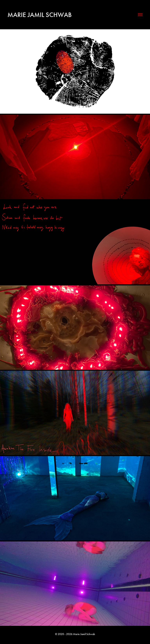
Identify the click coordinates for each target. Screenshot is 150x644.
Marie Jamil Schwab (40, 15)
